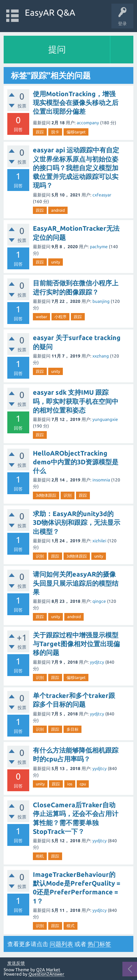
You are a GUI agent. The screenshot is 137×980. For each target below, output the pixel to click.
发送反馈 (16, 963)
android (58, 210)
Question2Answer (46, 974)
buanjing (101, 301)
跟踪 (40, 132)
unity (56, 262)
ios (70, 784)
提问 (57, 49)
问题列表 (61, 944)
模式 (71, 926)
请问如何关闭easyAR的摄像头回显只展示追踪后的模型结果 (76, 583)
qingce (99, 601)
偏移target (76, 132)
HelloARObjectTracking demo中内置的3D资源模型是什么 (76, 462)
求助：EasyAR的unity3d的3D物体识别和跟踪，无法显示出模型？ (77, 522)
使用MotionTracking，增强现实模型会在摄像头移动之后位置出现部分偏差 (76, 103)
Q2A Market (48, 970)
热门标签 (99, 944)
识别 (68, 495)
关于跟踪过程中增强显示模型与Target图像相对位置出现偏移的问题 (76, 644)
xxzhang (101, 356)
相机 (40, 856)
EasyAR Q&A (50, 13)
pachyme (99, 247)
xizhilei (99, 541)
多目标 (73, 729)
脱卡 (55, 132)
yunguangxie (105, 419)
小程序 (60, 317)
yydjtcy (97, 662)
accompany (88, 123)
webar (41, 317)
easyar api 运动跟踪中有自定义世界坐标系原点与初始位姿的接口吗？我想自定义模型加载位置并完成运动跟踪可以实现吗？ (76, 167)
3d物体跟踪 (46, 495)
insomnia (101, 480)
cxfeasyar (102, 195)
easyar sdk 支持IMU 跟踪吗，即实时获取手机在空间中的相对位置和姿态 (76, 401)
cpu (83, 784)
